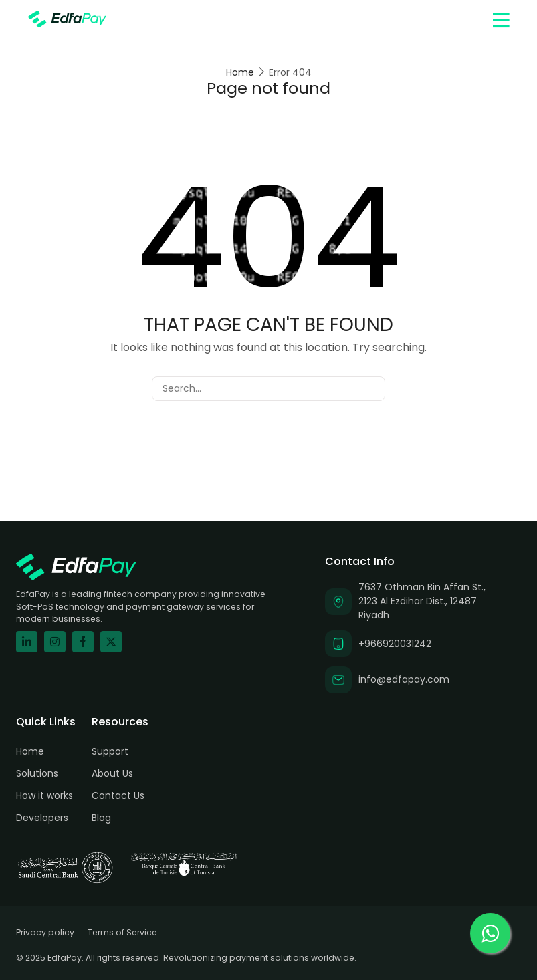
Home (240, 72)
